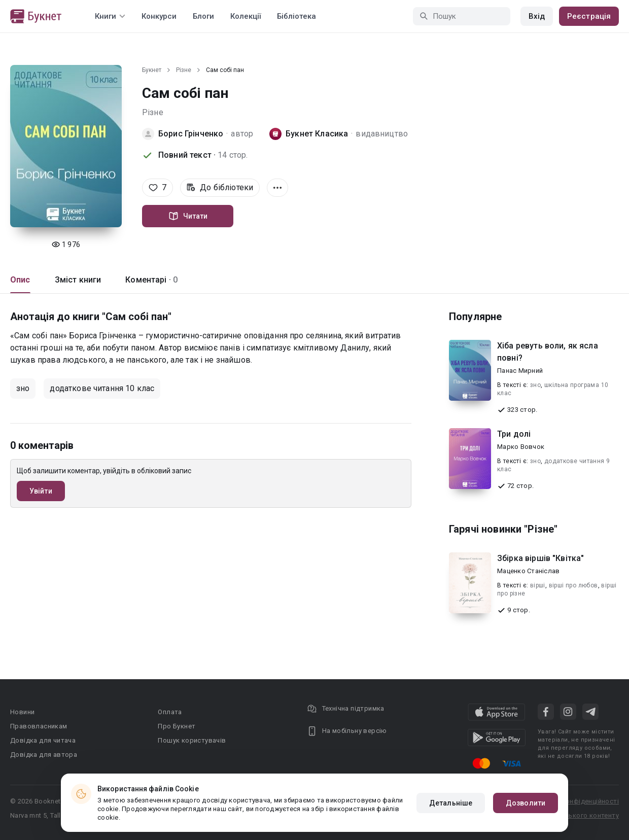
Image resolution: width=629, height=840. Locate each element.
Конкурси (159, 16)
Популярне (475, 317)
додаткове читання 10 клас (102, 388)
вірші (538, 585)
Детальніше (451, 803)
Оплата (170, 712)
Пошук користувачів (192, 740)
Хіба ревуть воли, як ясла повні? (548, 352)
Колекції (246, 16)
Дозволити (526, 803)
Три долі (514, 434)
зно (23, 388)
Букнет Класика (317, 134)
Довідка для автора (44, 755)
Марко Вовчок (521, 447)
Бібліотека (296, 16)
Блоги (203, 16)
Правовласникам (39, 726)
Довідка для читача (43, 740)
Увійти (41, 491)
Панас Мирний (520, 371)
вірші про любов (573, 585)
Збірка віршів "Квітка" (540, 558)
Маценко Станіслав (528, 571)
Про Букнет (177, 726)
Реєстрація (589, 16)
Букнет (152, 70)
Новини (22, 712)
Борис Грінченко (191, 134)
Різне (184, 70)
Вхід (537, 16)
